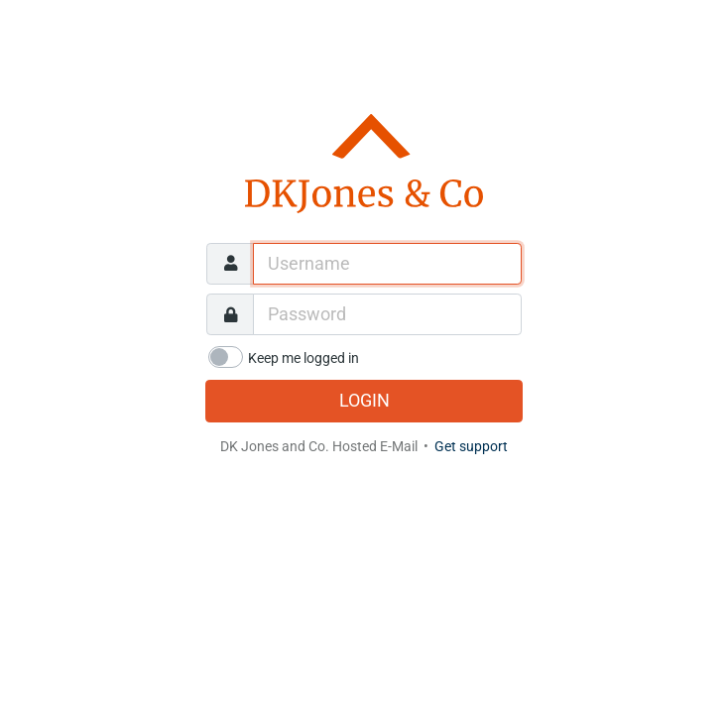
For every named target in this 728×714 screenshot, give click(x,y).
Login (364, 401)
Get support (471, 446)
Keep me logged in (303, 358)
